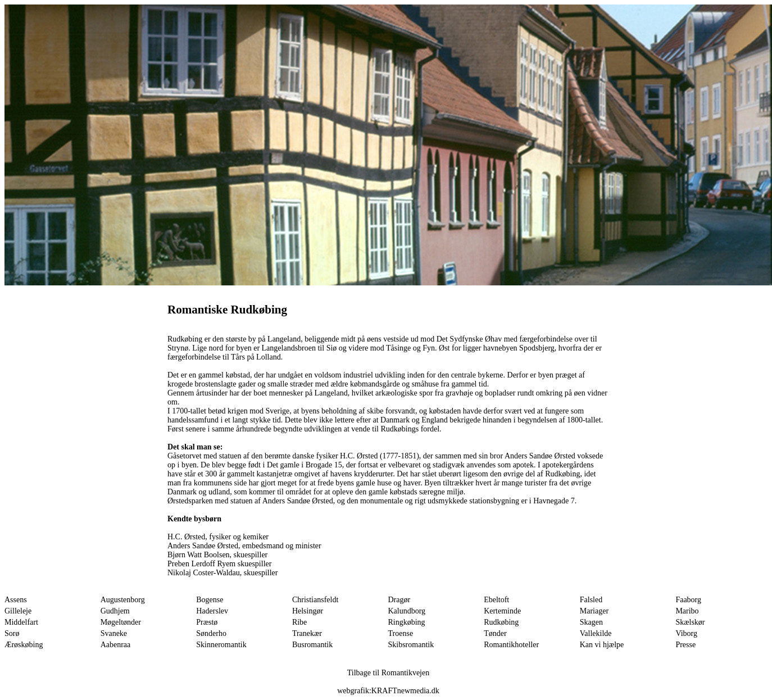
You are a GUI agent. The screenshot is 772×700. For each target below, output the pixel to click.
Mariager (594, 611)
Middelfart (21, 622)
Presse (685, 645)
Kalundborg (407, 611)
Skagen (591, 622)
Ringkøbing (407, 622)
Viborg (686, 633)
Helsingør (308, 611)
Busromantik (312, 645)
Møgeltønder (121, 622)
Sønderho (211, 633)
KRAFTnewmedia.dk (405, 691)
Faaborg (688, 600)
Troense (401, 633)
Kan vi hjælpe (602, 645)
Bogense (210, 600)
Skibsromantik (411, 645)
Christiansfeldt (315, 600)
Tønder (495, 633)
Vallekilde (596, 633)
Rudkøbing (501, 622)
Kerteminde (502, 611)
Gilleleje (18, 611)
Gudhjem (115, 611)
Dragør (399, 600)
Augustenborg (123, 600)
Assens (16, 600)
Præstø (207, 622)
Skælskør (690, 622)
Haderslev (212, 611)
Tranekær (307, 633)
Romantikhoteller (511, 645)
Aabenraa (116, 645)
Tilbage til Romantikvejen (388, 673)
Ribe (299, 622)
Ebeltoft (496, 600)
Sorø (12, 633)
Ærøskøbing (24, 645)
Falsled (591, 600)
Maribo (687, 611)
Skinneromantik (221, 645)
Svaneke (114, 633)
